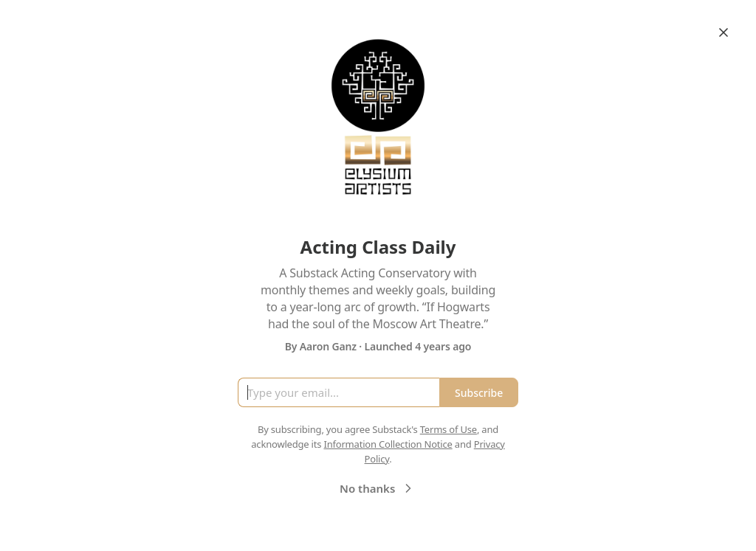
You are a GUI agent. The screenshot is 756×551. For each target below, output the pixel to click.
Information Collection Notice (388, 444)
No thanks (378, 488)
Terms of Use (449, 429)
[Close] (724, 32)
